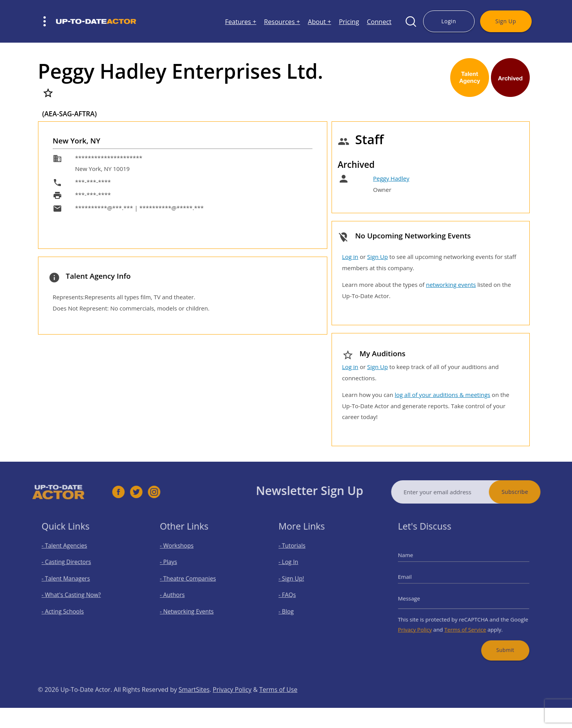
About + (320, 22)
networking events (451, 285)
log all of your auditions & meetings (442, 395)
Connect (379, 22)
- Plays (175, 567)
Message (418, 597)
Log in (350, 257)
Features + (241, 22)
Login (449, 21)
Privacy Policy (423, 623)
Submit (498, 640)
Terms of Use (278, 705)
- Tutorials (298, 553)
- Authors (179, 594)
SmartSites (194, 705)
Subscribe (530, 492)
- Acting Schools (67, 608)
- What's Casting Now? (74, 594)
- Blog (293, 608)
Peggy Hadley (391, 178)
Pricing (349, 22)
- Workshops (182, 553)
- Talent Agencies (69, 553)
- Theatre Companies (192, 581)
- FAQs (294, 594)
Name (416, 561)
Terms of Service (465, 623)
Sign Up (505, 21)
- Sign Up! (297, 581)
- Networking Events (191, 608)
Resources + (282, 22)
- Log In (295, 567)
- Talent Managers (70, 581)
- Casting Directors (70, 567)
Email (415, 579)
